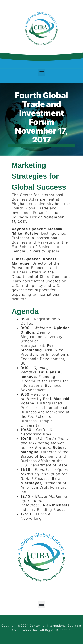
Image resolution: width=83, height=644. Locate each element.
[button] (41, 73)
